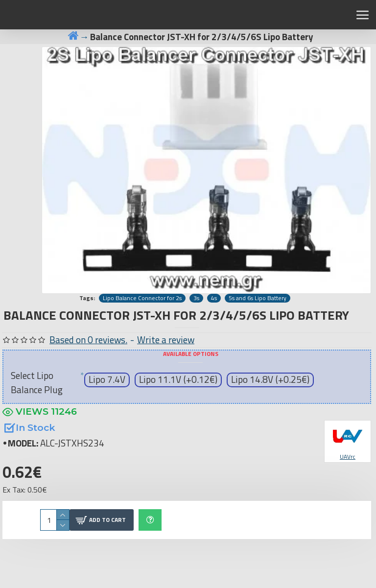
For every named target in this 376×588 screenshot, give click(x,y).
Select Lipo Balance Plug (37, 382)
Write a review (166, 340)
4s (214, 298)
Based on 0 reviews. (88, 340)
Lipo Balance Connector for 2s (142, 298)
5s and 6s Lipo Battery (258, 298)
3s (196, 298)
